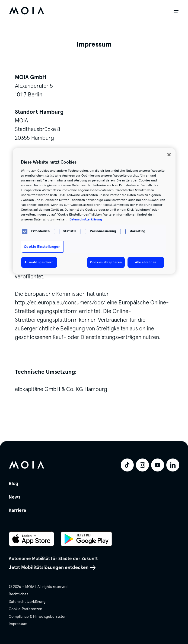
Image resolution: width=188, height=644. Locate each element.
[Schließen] (169, 155)
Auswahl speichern (39, 262)
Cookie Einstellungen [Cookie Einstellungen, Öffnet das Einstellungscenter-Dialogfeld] (42, 247)
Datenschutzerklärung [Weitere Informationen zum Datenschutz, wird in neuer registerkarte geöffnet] (86, 219)
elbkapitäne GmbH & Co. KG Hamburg (61, 389)
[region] (94, 211)
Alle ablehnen (146, 262)
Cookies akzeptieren (106, 262)
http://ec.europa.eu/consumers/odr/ (60, 303)
